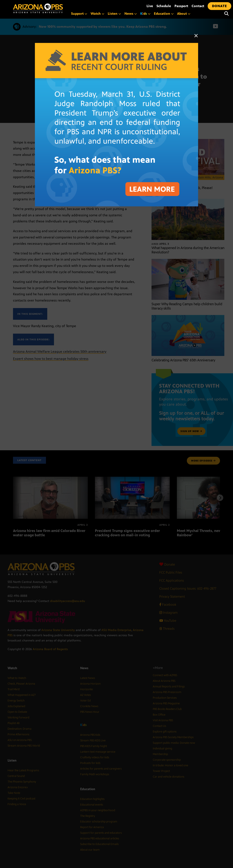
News (131, 14)
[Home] (56, 8)
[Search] (226, 14)
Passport (181, 6)
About (184, 14)
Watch (97, 14)
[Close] (196, 38)
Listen (114, 14)
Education (164, 14)
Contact (198, 6)
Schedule (164, 6)
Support (79, 14)
